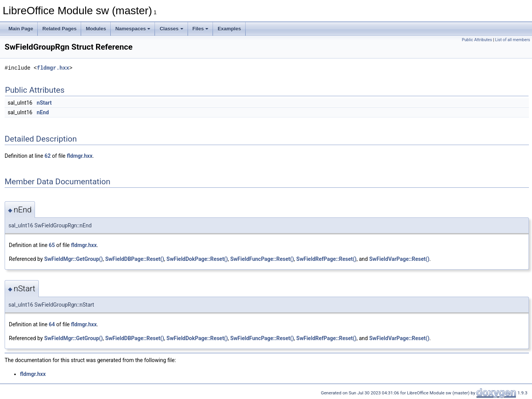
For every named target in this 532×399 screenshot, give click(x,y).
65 (52, 245)
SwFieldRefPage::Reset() (327, 259)
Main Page (21, 29)
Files (201, 29)
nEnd (43, 112)
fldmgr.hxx (53, 68)
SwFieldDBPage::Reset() (135, 259)
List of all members (513, 40)
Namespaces (133, 29)
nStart (44, 103)
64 (52, 324)
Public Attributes (477, 40)
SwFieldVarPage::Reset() (399, 259)
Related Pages (59, 29)
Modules (96, 29)
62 (48, 156)
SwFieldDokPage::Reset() (197, 259)
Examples (229, 29)
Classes (171, 29)
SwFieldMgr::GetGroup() (73, 259)
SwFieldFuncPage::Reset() (262, 259)
